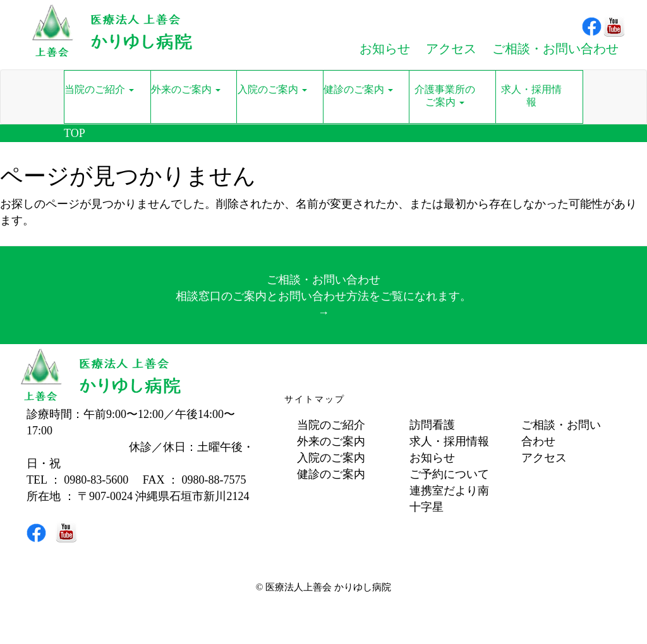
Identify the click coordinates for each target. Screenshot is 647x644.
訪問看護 (432, 425)
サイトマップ (315, 399)
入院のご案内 (331, 458)
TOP (75, 133)
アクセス (544, 458)
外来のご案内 (331, 441)
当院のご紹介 (331, 425)
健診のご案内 (331, 474)
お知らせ (432, 458)
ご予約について (449, 474)
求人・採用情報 (449, 441)
